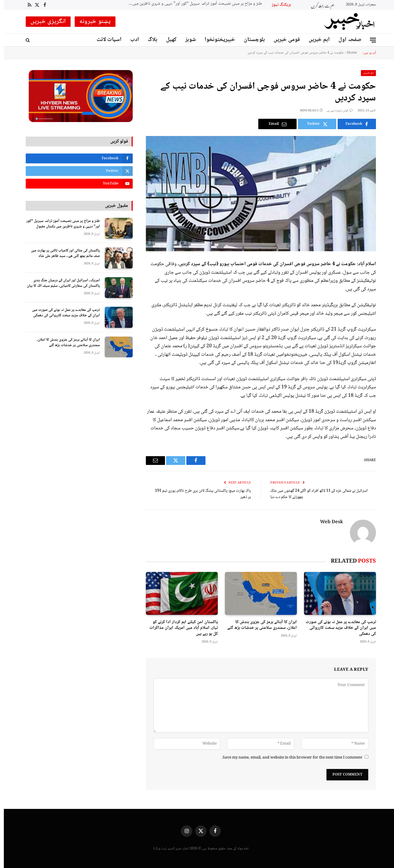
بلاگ (149, 40)
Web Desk (328, 522)
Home (348, 53)
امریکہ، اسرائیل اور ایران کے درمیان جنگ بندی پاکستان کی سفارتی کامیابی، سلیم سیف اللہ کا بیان (60, 283)
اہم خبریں (315, 40)
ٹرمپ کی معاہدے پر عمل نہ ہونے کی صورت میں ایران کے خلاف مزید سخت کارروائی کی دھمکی (337, 628)
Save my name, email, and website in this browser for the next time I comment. (288, 758)
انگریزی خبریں (44, 22)
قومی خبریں (283, 40)
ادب (131, 40)
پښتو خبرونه (91, 22)
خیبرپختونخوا (216, 40)
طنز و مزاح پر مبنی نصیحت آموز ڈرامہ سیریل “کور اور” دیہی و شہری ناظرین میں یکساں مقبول (190, 4)
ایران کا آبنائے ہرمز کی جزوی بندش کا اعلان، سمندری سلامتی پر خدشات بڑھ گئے (258, 625)
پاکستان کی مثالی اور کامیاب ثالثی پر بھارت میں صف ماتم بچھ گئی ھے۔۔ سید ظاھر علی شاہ (62, 253)
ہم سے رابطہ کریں (319, 5)
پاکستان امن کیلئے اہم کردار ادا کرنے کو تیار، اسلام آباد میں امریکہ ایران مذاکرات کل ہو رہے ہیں (180, 628)
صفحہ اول (346, 40)
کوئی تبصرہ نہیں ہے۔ (336, 111)
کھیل (167, 40)
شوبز (187, 40)
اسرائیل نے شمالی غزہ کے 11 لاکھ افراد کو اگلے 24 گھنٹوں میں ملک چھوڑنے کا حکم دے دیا (315, 494)
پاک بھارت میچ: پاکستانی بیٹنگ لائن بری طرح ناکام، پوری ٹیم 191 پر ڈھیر (199, 494)
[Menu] (369, 40)
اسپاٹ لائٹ (105, 40)
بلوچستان (250, 40)
